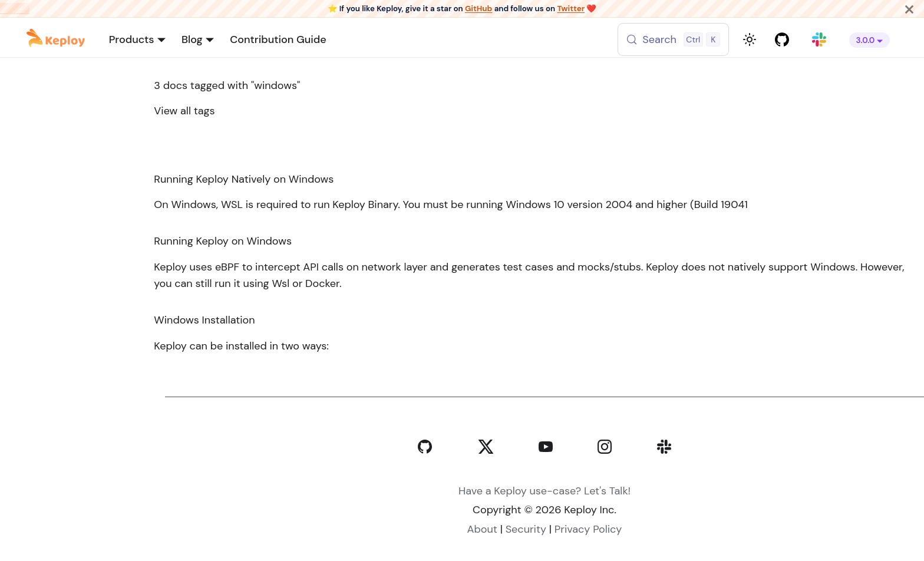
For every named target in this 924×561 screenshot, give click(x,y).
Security (526, 529)
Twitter (571, 9)
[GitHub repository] (782, 40)
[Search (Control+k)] (676, 39)
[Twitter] (485, 471)
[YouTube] (546, 471)
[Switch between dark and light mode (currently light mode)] (750, 39)
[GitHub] (425, 471)
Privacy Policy (588, 529)
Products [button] (132, 39)
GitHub (478, 9)
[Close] (909, 9)
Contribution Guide (278, 39)
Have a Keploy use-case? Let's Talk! (544, 491)
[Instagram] (605, 471)
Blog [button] (192, 39)
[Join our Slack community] (819, 40)
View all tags (184, 111)
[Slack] (664, 471)
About (482, 529)
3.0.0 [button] (866, 40)
